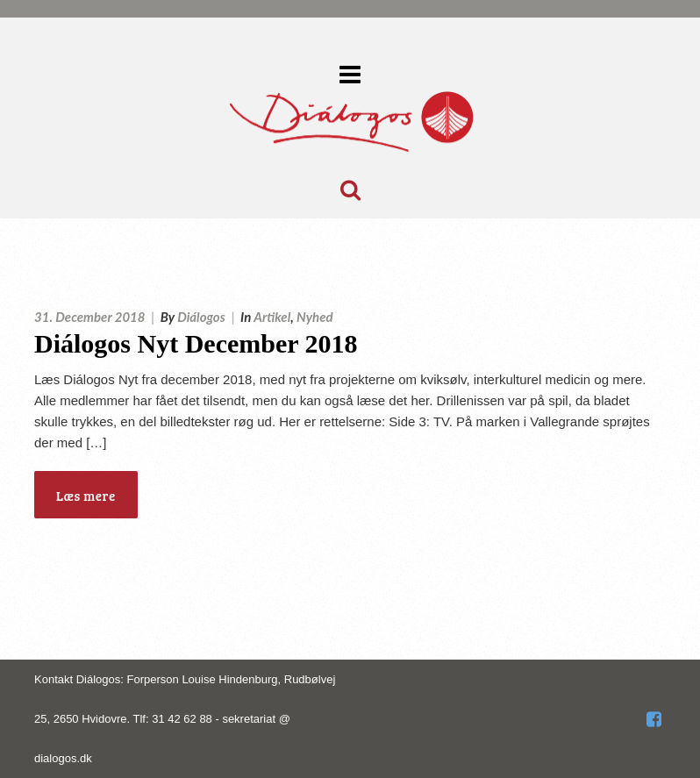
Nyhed (315, 317)
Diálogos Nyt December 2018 (196, 343)
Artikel (272, 317)
